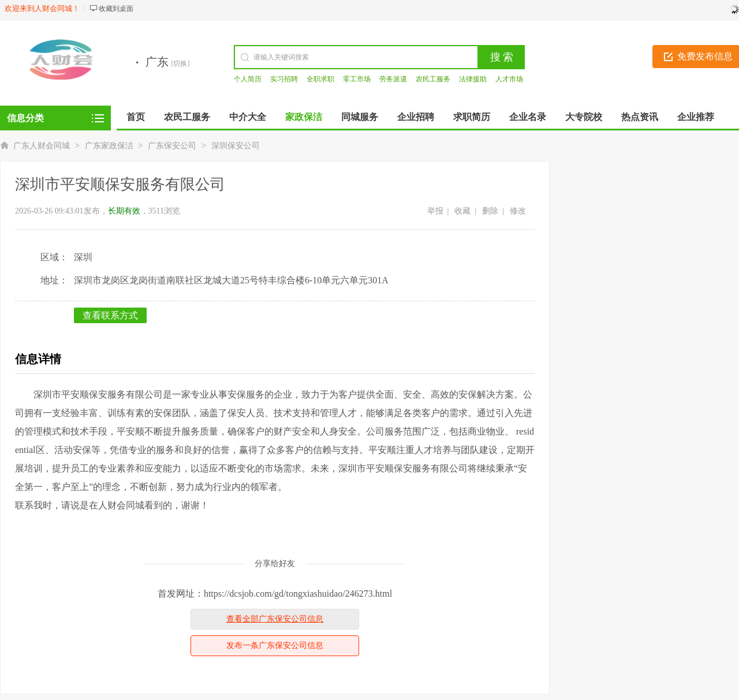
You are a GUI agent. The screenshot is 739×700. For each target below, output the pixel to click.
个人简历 (248, 79)
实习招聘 (284, 79)
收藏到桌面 (116, 9)
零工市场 (357, 79)
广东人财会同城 (42, 146)
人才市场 (509, 79)
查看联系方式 (110, 315)
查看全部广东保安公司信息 (275, 619)
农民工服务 (433, 79)
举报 (435, 211)
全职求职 (320, 79)
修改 (518, 211)
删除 (490, 211)
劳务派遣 (393, 79)
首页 (136, 117)
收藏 (462, 211)
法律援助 (473, 79)
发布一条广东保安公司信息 (275, 645)
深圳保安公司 (236, 146)
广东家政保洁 (109, 146)
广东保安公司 (172, 146)
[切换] (181, 63)
